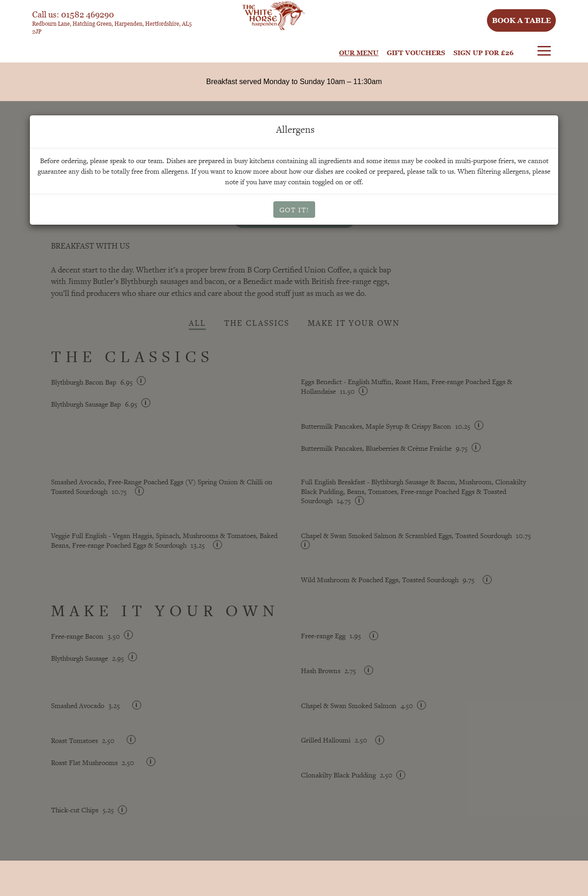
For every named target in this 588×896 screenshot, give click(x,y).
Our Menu (359, 53)
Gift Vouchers (416, 53)
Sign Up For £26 (483, 53)
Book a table (522, 20)
